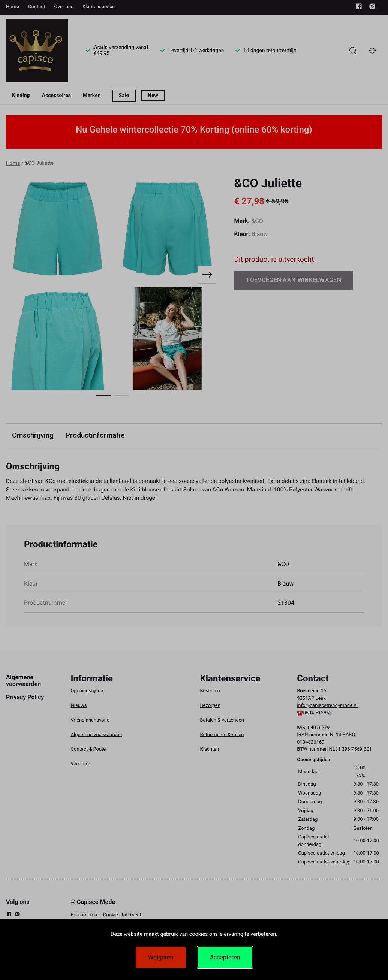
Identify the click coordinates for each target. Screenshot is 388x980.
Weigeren (161, 957)
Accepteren (225, 957)
